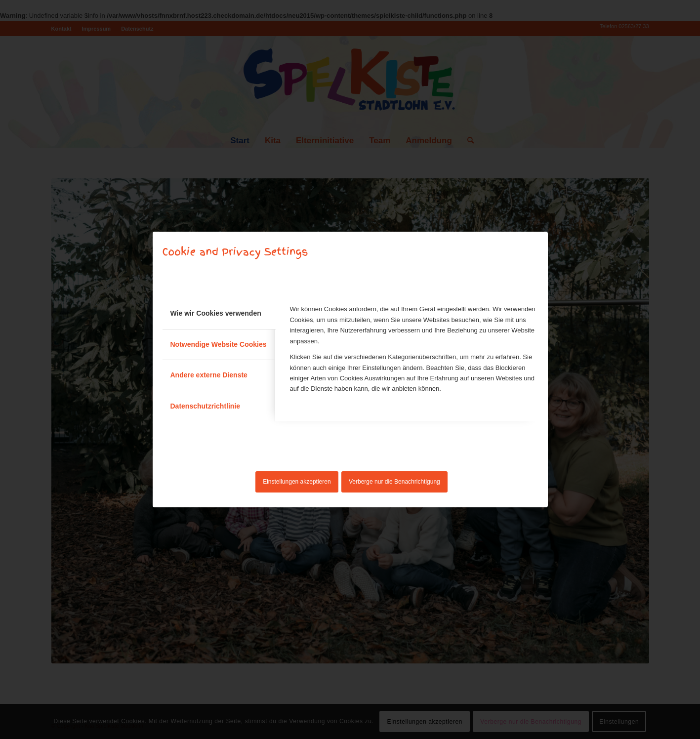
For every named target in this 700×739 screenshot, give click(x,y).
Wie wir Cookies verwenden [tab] (216, 313)
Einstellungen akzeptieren (297, 482)
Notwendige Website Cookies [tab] (219, 344)
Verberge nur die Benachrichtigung (394, 482)
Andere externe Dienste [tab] (209, 375)
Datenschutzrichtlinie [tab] (206, 406)
